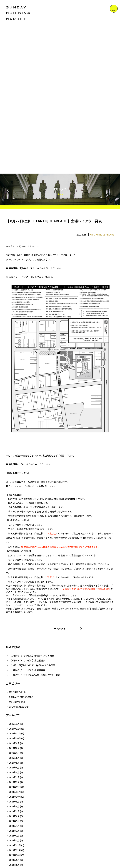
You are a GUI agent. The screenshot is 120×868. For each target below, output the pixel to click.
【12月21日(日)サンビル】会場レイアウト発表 (32, 665)
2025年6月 (14, 758)
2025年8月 (14, 748)
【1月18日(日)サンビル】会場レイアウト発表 (32, 656)
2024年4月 (14, 826)
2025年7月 (14, 753)
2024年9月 (14, 802)
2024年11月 (15, 792)
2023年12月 (15, 845)
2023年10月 (15, 855)
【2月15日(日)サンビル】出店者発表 (27, 660)
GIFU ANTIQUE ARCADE (102, 235)
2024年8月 (14, 806)
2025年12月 (15, 729)
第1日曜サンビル (17, 692)
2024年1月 (14, 840)
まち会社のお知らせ (19, 707)
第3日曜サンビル (17, 702)
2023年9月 (14, 860)
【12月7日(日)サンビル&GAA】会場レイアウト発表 (35, 675)
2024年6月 (14, 816)
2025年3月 (14, 772)
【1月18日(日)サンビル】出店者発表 (27, 670)
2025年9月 (14, 743)
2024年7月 (14, 811)
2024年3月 (14, 831)
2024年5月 (14, 821)
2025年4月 (14, 767)
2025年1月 (14, 782)
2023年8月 (14, 865)
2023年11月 (15, 850)
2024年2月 (14, 836)
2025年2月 (14, 777)
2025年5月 (14, 763)
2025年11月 (15, 733)
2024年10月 (15, 797)
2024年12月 (15, 787)
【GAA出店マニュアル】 (18, 473)
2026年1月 (14, 724)
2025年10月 (15, 738)
